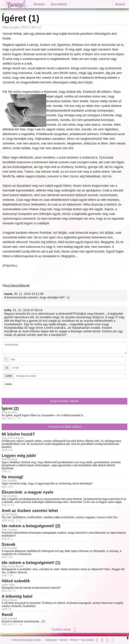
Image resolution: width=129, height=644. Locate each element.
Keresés (120, 4)
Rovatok (40, 4)
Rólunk (63, 640)
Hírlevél (74, 640)
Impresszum (51, 640)
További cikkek (64, 630)
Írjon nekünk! (59, 4)
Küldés (8, 384)
